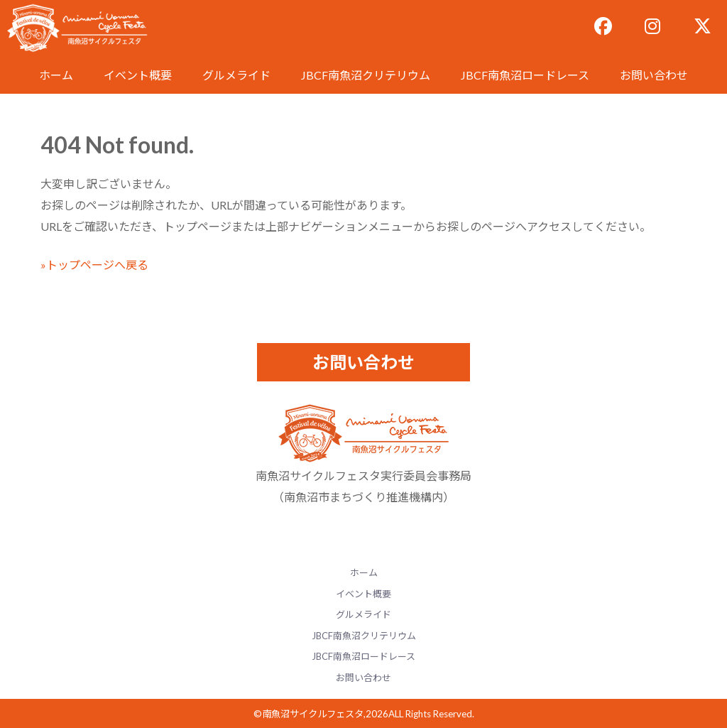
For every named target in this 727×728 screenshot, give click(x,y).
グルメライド (236, 75)
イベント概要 (138, 75)
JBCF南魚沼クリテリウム (366, 75)
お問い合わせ (654, 75)
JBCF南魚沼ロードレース (525, 75)
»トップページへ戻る (94, 265)
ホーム (56, 75)
